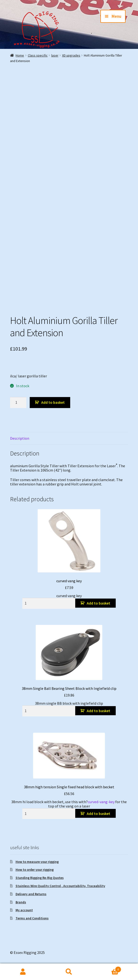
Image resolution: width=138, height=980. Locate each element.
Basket (107, 968)
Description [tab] (20, 438)
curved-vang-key (101, 802)
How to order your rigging (35, 870)
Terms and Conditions (32, 918)
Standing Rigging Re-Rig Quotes (40, 878)
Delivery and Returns (31, 894)
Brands (21, 902)
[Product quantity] (18, 403)
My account (24, 910)
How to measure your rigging (37, 862)
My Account (23, 972)
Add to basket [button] (98, 603)
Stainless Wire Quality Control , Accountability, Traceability (60, 886)
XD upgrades (71, 55)
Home (20, 55)
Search (69, 972)
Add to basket (53, 402)
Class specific (38, 55)
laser (55, 55)
